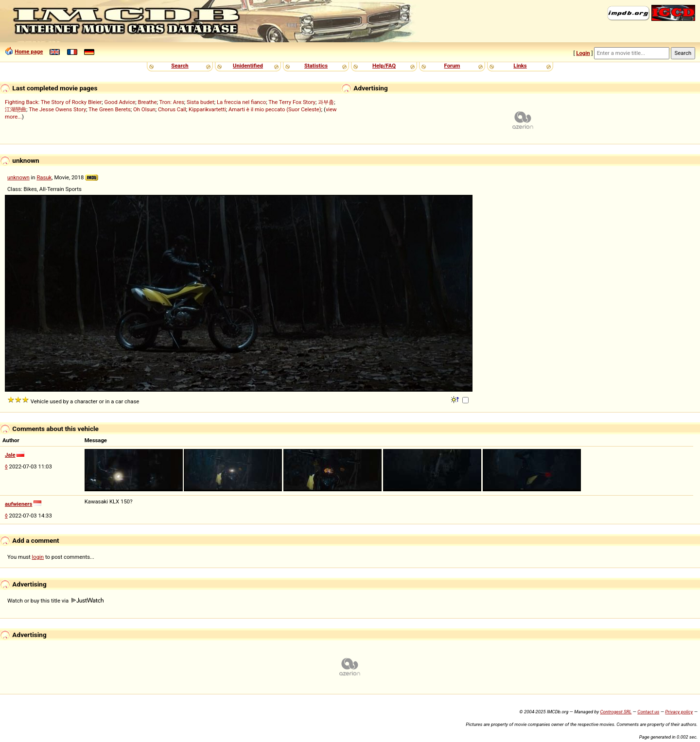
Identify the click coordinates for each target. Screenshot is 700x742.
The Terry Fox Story (292, 102)
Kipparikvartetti (207, 109)
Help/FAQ (384, 66)
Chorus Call (172, 109)
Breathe (148, 102)
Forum (452, 66)
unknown (18, 177)
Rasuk (44, 177)
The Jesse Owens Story (57, 109)
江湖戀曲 (16, 109)
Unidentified (248, 66)
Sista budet (201, 102)
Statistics (316, 66)
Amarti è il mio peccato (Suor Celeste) (275, 109)
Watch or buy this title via (55, 601)
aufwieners (18, 504)
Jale (10, 455)
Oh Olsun (144, 109)
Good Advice (120, 102)
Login (583, 53)
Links (520, 66)
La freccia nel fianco (241, 102)
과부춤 (326, 102)
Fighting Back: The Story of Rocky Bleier (53, 102)
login (38, 557)
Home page (29, 52)
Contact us (648, 712)
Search (180, 66)
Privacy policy (679, 712)
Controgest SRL (616, 712)
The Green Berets (110, 109)
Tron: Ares (171, 102)
